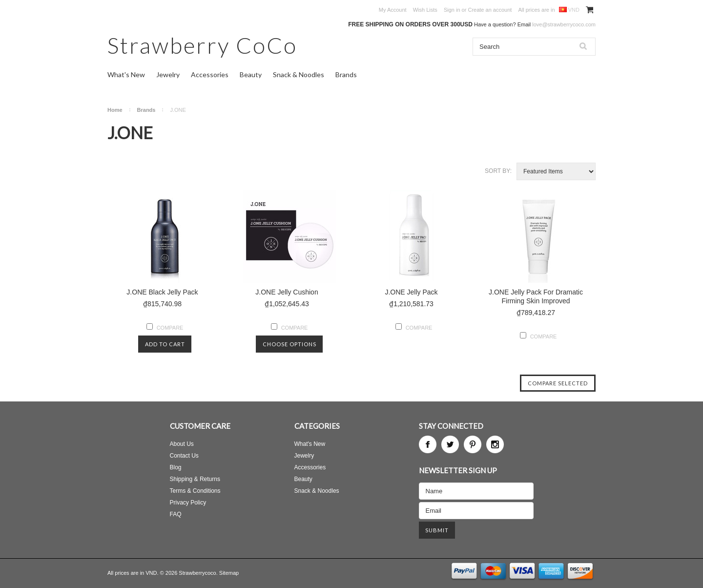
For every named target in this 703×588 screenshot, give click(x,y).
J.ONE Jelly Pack (411, 292)
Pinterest (473, 444)
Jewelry (168, 74)
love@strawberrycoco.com (564, 24)
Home (115, 110)
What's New (126, 74)
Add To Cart (165, 344)
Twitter (450, 444)
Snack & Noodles (299, 74)
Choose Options (289, 344)
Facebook (428, 444)
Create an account (490, 10)
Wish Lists (425, 10)
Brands (346, 74)
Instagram (495, 444)
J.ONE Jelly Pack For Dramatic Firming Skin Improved (536, 296)
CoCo (202, 45)
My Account (393, 10)
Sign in (452, 10)
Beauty (251, 74)
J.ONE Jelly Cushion (287, 292)
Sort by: (498, 171)
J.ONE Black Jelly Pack (162, 292)
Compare (170, 328)
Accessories (210, 74)
